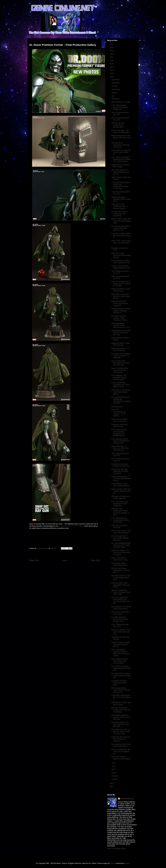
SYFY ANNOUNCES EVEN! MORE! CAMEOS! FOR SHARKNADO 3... (119, 433)
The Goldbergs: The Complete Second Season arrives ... (119, 377)
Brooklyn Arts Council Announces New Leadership (119, 214)
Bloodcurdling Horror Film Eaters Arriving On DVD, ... (121, 138)
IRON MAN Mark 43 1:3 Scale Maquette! (120, 349)
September (116, 89)
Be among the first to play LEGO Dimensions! (121, 745)
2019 (112, 64)
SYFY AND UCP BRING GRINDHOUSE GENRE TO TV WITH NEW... (121, 160)
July (114, 96)
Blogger (127, 863)
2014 (112, 783)
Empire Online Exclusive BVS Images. (120, 166)
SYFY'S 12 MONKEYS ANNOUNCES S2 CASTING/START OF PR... (120, 600)
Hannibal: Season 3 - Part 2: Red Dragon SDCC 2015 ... (121, 578)
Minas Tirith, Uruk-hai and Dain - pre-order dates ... (121, 243)
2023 (112, 51)
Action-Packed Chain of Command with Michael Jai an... (121, 479)
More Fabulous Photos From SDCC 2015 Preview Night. (120, 661)
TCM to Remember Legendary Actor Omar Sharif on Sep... (121, 385)
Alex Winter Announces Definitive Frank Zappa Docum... (121, 296)
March (114, 773)
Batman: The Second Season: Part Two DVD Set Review (121, 710)
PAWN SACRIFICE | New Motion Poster (121, 290)
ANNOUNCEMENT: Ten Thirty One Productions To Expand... (121, 553)
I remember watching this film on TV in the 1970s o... (121, 697)
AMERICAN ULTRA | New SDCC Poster (121, 704)
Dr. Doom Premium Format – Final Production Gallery (119, 318)
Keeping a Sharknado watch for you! (119, 425)
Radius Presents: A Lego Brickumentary (120, 344)
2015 (112, 77)
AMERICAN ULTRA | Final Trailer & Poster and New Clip (121, 333)
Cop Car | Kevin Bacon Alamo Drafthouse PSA (121, 267)
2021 (112, 57)
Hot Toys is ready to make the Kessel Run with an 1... (121, 235)
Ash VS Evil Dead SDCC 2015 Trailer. (121, 613)
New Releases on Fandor (121, 102)
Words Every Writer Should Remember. (119, 564)
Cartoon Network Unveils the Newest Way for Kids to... (121, 644)
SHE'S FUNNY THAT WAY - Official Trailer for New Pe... (121, 491)
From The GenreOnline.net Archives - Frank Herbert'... (118, 413)
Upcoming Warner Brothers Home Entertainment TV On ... (121, 325)
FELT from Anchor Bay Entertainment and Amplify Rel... (120, 504)
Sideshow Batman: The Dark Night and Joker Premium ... (120, 724)
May (114, 766)
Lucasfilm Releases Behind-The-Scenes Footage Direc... (120, 619)
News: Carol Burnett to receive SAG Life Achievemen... (120, 370)
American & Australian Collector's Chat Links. (121, 465)
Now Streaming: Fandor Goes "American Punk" (121, 262)
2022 (112, 54)
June (114, 763)
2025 (112, 44)
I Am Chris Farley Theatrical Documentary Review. (121, 255)
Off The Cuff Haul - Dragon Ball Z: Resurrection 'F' (118, 125)
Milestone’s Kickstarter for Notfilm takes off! (121, 497)
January (115, 779)
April (114, 769)
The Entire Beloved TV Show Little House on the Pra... (120, 172)
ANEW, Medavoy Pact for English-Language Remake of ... (121, 311)
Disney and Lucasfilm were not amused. (119, 420)
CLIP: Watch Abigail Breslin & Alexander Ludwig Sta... (120, 107)
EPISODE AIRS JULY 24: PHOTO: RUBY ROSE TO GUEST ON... (121, 732)
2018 (112, 67)
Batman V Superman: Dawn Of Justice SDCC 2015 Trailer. (121, 592)
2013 (112, 787)
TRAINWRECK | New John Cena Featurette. (121, 485)
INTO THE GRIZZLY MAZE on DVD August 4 (121, 758)
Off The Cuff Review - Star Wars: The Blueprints (121, 532)
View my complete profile (117, 849)
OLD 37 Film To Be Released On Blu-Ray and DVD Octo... (120, 363)
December (116, 80)
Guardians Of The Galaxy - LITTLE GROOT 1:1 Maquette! (121, 356)
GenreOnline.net (127, 799)
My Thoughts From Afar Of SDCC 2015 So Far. (121, 608)
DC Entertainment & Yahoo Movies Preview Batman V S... (121, 690)
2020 (112, 60)
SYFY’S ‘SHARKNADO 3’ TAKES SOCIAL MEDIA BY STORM (121, 284)
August (115, 93)
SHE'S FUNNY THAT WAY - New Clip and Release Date (121, 221)
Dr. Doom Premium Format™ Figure (71, 526)
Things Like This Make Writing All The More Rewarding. (120, 471)
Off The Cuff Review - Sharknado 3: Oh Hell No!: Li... (120, 570)
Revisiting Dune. (117, 407)
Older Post (95, 560)
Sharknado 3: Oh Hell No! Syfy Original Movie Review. (121, 392)
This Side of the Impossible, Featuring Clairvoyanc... (120, 145)
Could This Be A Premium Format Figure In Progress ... (121, 739)
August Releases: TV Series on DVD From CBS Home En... (120, 448)
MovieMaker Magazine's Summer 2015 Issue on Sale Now (121, 717)
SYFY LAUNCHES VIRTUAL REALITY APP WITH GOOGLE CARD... (120, 653)
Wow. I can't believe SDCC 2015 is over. (120, 559)
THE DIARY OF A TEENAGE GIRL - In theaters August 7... (120, 206)
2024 (112, 47)
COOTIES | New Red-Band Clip (120, 526)
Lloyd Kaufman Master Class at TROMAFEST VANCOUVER (121, 441)
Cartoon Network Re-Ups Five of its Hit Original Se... (121, 752)
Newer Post (34, 560)
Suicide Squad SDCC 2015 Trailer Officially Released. (120, 538)
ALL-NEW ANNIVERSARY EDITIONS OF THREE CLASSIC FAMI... (121, 545)
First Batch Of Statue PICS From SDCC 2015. (119, 683)
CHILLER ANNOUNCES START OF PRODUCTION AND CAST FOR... (120, 186)
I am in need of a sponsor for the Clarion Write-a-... (121, 152)
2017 (112, 70)
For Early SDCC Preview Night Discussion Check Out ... (121, 676)
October (115, 86)
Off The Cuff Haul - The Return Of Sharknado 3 (121, 131)
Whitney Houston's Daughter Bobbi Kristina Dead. (121, 199)
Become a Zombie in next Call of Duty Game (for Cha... (121, 632)
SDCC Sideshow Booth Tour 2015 (120, 626)
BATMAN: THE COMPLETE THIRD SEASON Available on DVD (120, 512)
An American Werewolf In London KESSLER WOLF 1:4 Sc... (121, 228)
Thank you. (115, 99)
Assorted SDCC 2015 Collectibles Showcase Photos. (121, 585)
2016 (112, 73)
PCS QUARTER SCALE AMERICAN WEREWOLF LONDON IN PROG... (121, 400)
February (115, 776)
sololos (113, 863)
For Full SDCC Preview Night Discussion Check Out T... (121, 668)
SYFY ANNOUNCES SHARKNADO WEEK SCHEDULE (120, 520)
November (116, 83)
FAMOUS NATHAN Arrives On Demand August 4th (120, 303)
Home (65, 560)
